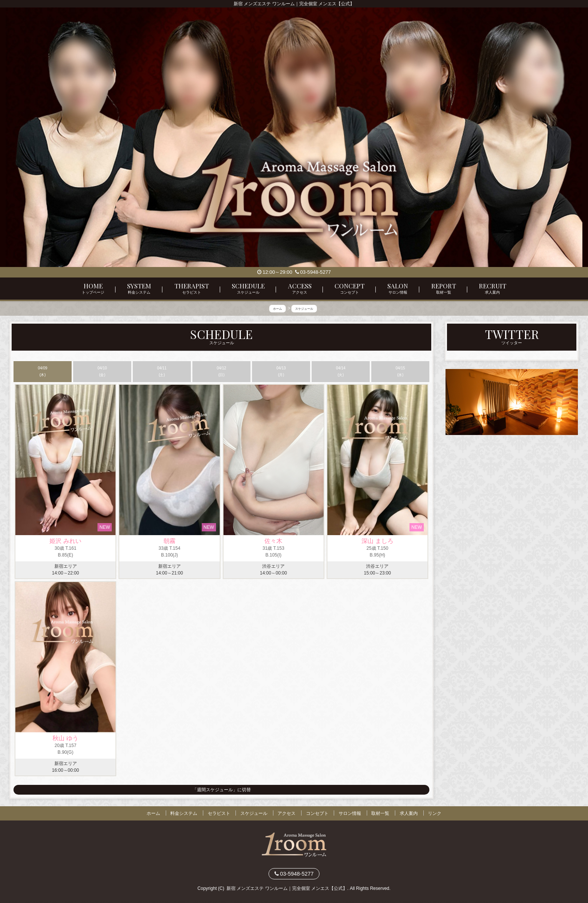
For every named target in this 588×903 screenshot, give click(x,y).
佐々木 (273, 541)
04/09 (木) (43, 371)
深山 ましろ (377, 541)
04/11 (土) (162, 371)
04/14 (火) (341, 371)
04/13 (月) (281, 371)
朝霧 (169, 541)
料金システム (184, 813)
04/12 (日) (221, 371)
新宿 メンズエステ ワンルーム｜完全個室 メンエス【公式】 (287, 888)
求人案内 (409, 813)
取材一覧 (380, 813)
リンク (435, 813)
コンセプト (317, 813)
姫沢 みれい (65, 541)
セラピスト (219, 813)
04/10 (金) (102, 371)
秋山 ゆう (65, 738)
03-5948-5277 (313, 272)
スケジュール (254, 813)
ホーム (153, 813)
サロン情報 (350, 813)
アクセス (286, 813)
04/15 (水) (400, 371)
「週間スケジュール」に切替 (222, 790)
